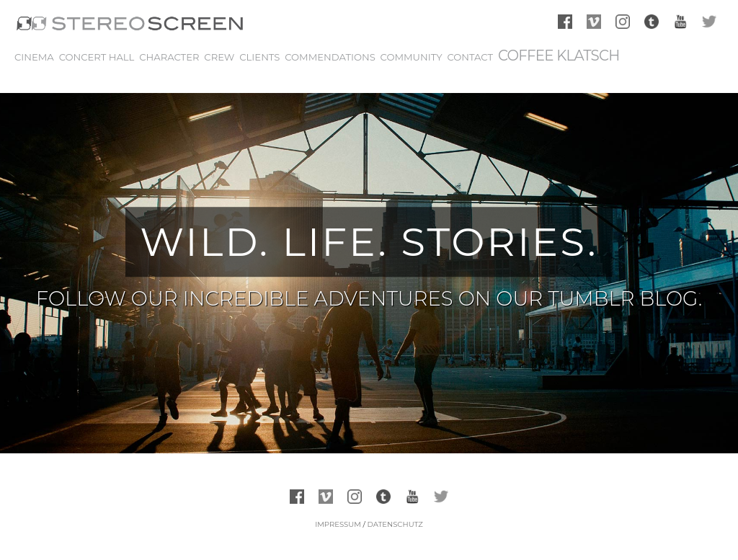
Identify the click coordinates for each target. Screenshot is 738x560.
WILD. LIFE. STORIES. (369, 242)
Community (412, 57)
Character (169, 57)
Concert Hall (97, 57)
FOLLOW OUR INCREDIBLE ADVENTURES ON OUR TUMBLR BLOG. (369, 298)
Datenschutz (395, 524)
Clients (259, 57)
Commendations (330, 57)
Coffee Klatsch (559, 55)
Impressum (338, 524)
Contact (470, 57)
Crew (219, 57)
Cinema (34, 57)
